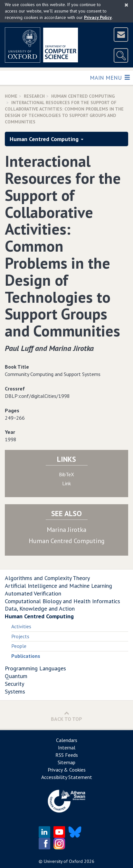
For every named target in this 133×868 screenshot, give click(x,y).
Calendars (67, 740)
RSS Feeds (67, 755)
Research (34, 96)
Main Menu (110, 77)
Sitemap (66, 762)
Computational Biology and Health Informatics (62, 601)
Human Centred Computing (83, 96)
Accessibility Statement (67, 777)
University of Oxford (63, 861)
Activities (21, 626)
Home (11, 96)
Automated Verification (33, 593)
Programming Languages (35, 668)
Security (14, 684)
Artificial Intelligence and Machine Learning (58, 586)
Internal (67, 747)
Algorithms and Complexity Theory (47, 578)
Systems (15, 691)
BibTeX (66, 474)
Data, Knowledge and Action (40, 608)
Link (66, 483)
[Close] (126, 5)
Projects (20, 636)
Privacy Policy (98, 17)
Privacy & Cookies (67, 770)
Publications (26, 656)
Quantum (16, 676)
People (19, 646)
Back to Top (66, 716)
